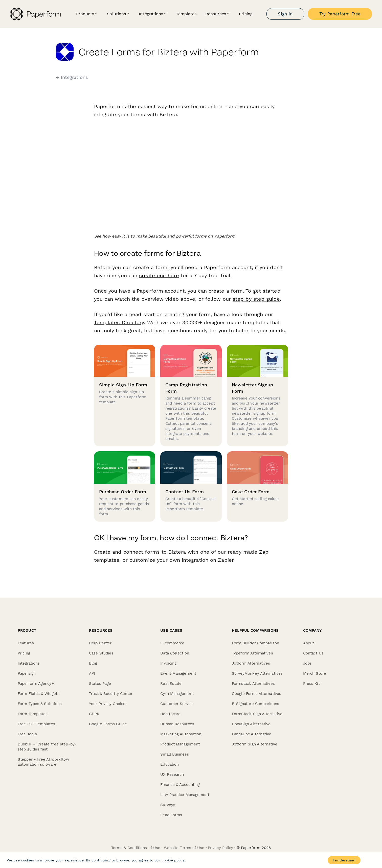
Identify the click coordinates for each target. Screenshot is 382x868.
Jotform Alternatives (251, 663)
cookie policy (173, 860)
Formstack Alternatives (253, 684)
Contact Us (313, 653)
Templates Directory (119, 322)
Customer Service (177, 704)
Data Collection (175, 653)
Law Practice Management (185, 795)
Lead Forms (171, 815)
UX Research (172, 775)
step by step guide (256, 299)
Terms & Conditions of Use (136, 848)
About (309, 643)
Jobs (307, 663)
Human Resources (177, 724)
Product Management (180, 744)
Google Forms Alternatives (257, 694)
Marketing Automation (181, 734)
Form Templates (33, 714)
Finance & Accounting (180, 785)
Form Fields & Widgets (39, 694)
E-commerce (172, 643)
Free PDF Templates (36, 724)
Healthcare (170, 714)
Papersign (27, 673)
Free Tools (27, 734)
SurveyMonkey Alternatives (257, 673)
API (92, 673)
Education (170, 764)
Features (26, 643)
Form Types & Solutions (40, 704)
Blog (93, 663)
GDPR (94, 714)
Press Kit (311, 684)
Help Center (100, 643)
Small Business (174, 754)
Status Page (100, 684)
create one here (159, 275)
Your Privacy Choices (108, 704)
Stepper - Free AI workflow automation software (43, 762)
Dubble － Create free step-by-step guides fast (47, 747)
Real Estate (171, 684)
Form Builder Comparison (255, 643)
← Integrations (72, 77)
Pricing (246, 14)
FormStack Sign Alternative (257, 714)
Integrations (29, 663)
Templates (186, 14)
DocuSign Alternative (251, 724)
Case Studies (101, 653)
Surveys (168, 805)
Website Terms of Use (184, 848)
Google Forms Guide (108, 724)
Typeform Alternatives (252, 653)
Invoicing (168, 663)
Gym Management (177, 694)
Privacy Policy (220, 848)
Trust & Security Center (111, 694)
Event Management (178, 673)
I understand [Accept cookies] (344, 860)
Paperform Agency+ (36, 684)
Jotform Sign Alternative (255, 744)
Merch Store (315, 673)
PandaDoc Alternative (252, 734)
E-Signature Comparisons (255, 704)
